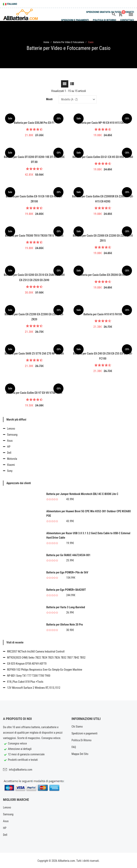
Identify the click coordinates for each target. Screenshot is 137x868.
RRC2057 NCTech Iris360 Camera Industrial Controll (36, 652)
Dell (9, 453)
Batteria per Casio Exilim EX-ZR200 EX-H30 (103, 275)
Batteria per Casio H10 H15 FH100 (103, 314)
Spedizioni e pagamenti (75, 20)
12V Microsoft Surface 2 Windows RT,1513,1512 (34, 688)
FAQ (74, 747)
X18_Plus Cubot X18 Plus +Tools (25, 682)
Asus (10, 441)
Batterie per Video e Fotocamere (69, 42)
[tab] (65, 84)
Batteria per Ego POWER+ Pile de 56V (67, 572)
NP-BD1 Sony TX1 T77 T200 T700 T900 (29, 676)
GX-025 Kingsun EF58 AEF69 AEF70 (27, 664)
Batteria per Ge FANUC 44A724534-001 (68, 555)
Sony (10, 471)
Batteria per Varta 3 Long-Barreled (66, 607)
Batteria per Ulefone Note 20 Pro (65, 625)
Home (46, 42)
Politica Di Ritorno (105, 20)
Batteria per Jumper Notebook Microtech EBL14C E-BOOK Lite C (82, 494)
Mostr (49, 99)
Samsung (12, 435)
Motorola (12, 459)
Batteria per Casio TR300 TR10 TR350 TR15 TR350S (34, 236)
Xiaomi (11, 465)
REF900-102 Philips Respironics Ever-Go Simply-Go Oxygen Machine (45, 670)
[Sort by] (78, 99)
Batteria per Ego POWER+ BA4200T (66, 590)
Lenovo (11, 429)
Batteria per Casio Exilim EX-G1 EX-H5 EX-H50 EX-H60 (103, 157)
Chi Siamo (77, 727)
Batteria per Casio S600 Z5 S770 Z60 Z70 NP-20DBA (34, 354)
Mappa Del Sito (80, 754)
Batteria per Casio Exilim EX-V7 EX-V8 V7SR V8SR (34, 393)
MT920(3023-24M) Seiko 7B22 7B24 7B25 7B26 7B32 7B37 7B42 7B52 (46, 658)
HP (9, 447)
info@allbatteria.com (21, 770)
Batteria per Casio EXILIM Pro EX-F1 (34, 123)
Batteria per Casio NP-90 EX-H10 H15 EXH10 (103, 123)
